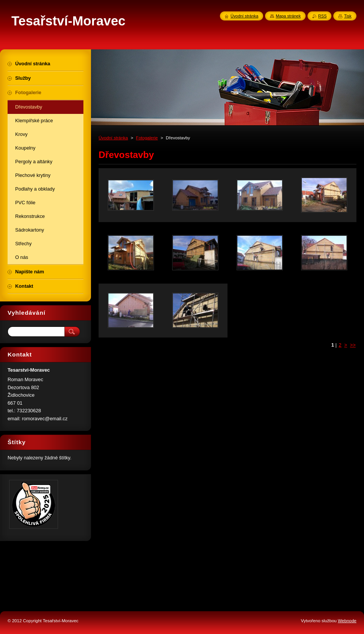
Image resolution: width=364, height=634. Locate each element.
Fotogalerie (147, 138)
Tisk (348, 16)
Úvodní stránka (113, 138)
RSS (322, 16)
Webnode (347, 621)
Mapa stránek (288, 16)
